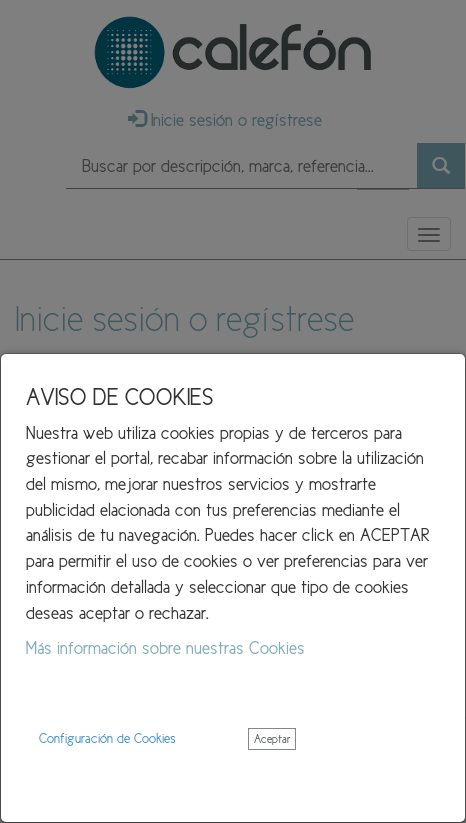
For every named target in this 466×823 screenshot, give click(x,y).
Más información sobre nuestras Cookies (165, 648)
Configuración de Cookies (107, 738)
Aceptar (272, 739)
